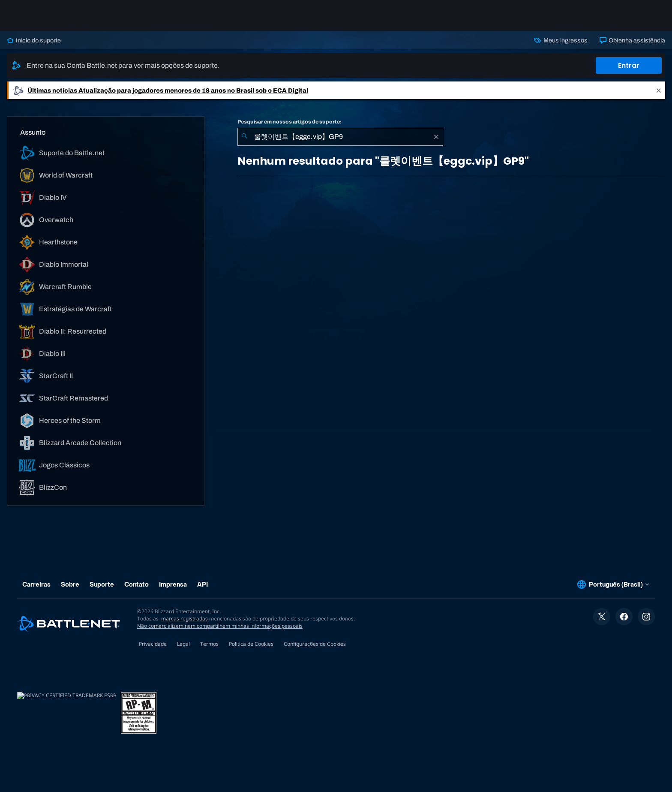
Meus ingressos (561, 40)
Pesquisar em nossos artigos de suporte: (289, 122)
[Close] (659, 90)
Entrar (629, 65)
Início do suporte (34, 40)
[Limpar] (436, 137)
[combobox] (340, 137)
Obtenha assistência (632, 40)
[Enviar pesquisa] (244, 137)
